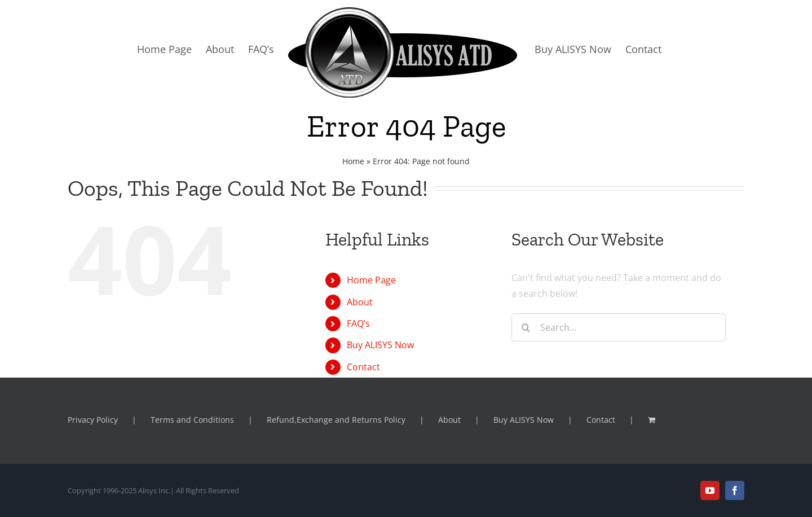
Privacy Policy (93, 420)
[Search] (526, 327)
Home (353, 161)
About (360, 302)
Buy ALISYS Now (380, 345)
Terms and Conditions (192, 420)
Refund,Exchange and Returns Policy (336, 420)
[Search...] (619, 327)
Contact (363, 367)
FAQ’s (358, 323)
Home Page (371, 280)
